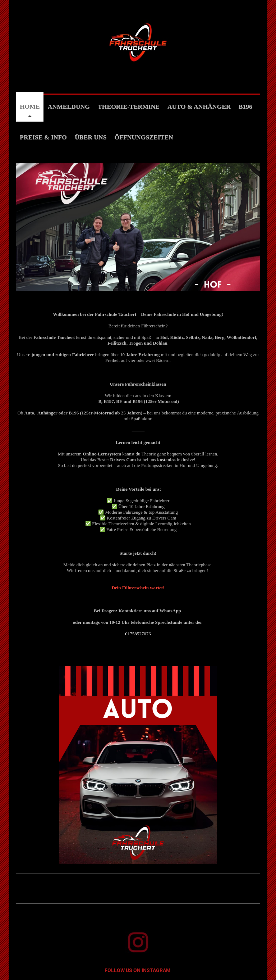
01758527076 (138, 634)
